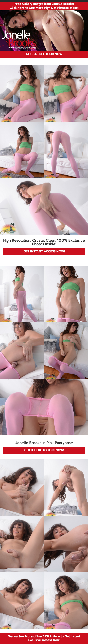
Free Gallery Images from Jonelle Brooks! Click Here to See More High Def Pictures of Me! (44, 6)
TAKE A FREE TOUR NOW (44, 54)
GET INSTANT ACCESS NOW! (44, 252)
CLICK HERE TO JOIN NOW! (44, 450)
